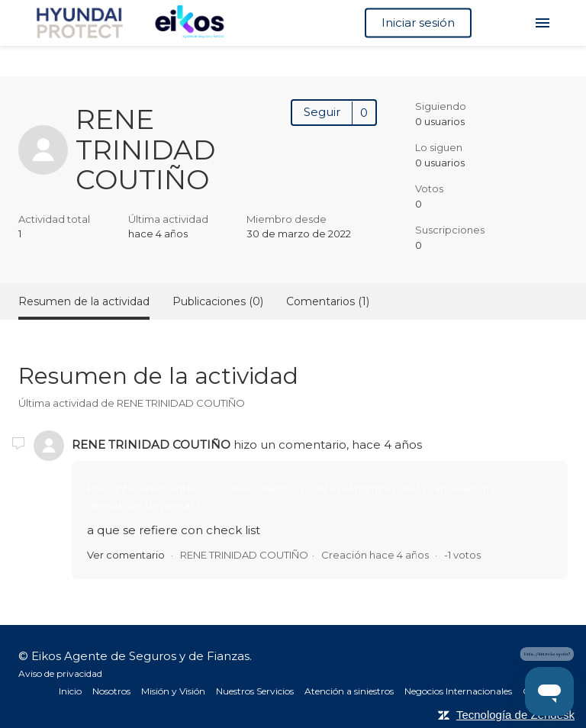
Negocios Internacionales (458, 691)
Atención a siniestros (349, 691)
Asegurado (261, 488)
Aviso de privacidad (60, 673)
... (215, 488)
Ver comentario (126, 555)
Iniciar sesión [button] (418, 23)
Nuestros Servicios (255, 691)
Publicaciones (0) (218, 301)
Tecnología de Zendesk (515, 715)
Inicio (70, 691)
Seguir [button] (322, 112)
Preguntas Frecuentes (143, 488)
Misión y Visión (173, 691)
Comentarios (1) (328, 301)
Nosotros (111, 691)
